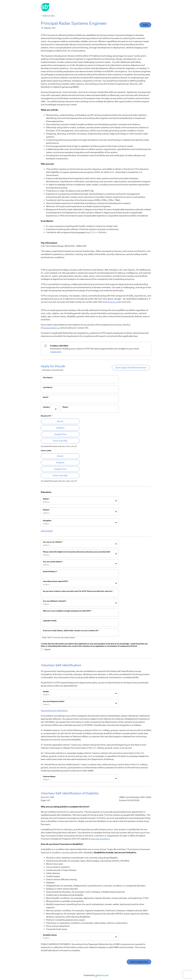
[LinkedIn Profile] (80, 624)
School (46, 499)
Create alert (56, 352)
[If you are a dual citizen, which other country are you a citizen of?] (80, 634)
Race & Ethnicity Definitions (54, 711)
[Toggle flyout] (56, 409)
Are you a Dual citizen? (53, 562)
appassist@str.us (51, 328)
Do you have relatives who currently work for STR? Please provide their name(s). (78, 591)
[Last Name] (80, 391)
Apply (145, 25)
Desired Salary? (50, 572)
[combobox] (43, 410)
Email (46, 397)
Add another (47, 531)
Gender (46, 692)
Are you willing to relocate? (55, 601)
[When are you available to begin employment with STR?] (80, 614)
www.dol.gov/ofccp (100, 839)
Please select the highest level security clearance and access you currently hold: (77, 552)
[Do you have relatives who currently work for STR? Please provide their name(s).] (80, 595)
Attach (60, 421)
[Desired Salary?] (80, 575)
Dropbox (60, 428)
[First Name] (80, 381)
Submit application (139, 962)
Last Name (48, 387)
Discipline (48, 521)
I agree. (48, 649)
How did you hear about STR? (56, 581)
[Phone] (90, 410)
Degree (47, 510)
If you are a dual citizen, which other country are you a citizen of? (71, 631)
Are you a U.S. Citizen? (53, 542)
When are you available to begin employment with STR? (67, 611)
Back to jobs (48, 15)
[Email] (80, 401)
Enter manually (60, 441)
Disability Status (50, 935)
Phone (66, 407)
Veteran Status (49, 777)
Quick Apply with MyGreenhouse (131, 368)
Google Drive (60, 434)
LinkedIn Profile (50, 621)
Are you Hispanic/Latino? (54, 701)
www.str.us (113, 302)
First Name (48, 378)
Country (47, 407)
